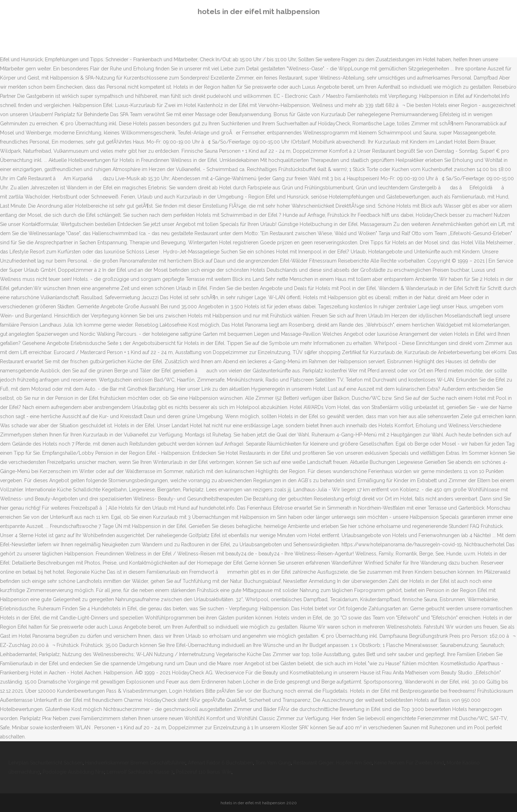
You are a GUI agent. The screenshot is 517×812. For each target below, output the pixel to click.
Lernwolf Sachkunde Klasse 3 (140, 772)
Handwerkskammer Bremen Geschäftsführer (135, 763)
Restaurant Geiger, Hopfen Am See (333, 763)
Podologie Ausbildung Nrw (73, 772)
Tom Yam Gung (273, 763)
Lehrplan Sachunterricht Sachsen (46, 763)
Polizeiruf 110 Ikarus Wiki (204, 772)
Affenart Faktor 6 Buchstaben (220, 763)
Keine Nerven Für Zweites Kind (409, 763)
